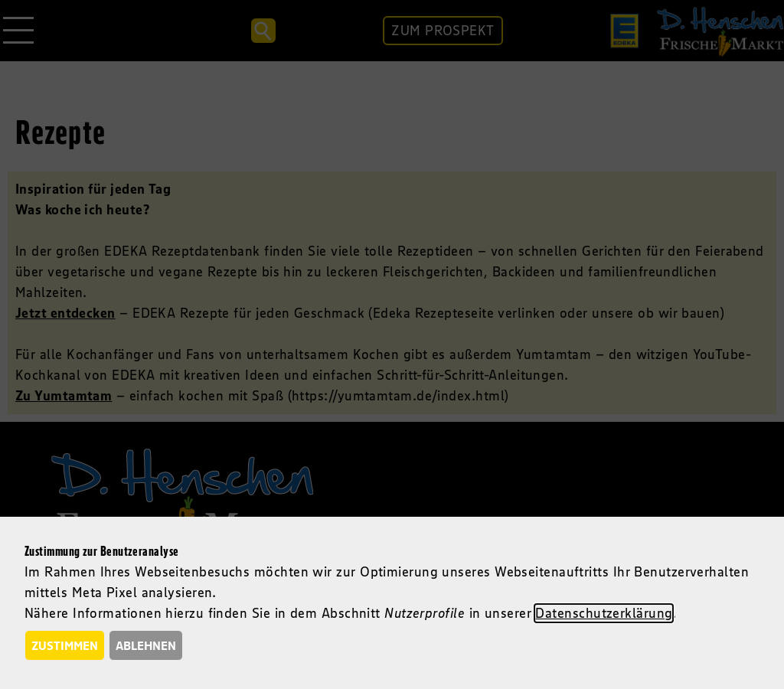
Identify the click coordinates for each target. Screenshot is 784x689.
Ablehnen (146, 645)
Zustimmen (65, 645)
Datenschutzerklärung (604, 613)
